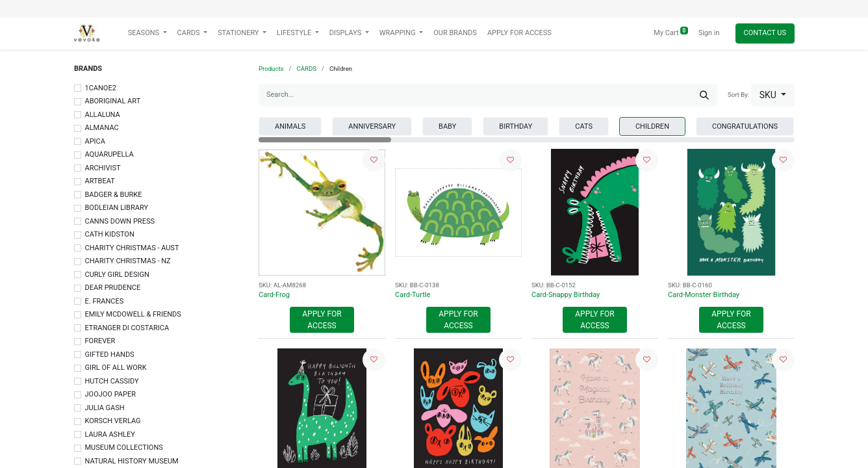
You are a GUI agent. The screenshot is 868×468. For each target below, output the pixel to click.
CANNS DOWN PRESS (120, 221)
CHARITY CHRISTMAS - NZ (128, 261)
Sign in (709, 33)
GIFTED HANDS (110, 355)
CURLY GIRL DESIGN (117, 275)
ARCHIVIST (103, 168)
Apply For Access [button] (322, 320)
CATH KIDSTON (110, 234)
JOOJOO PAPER (110, 394)
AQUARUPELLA (109, 154)
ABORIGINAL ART (113, 101)
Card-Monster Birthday (704, 295)
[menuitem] (455, 33)
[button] (773, 95)
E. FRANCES (105, 301)
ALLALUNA (103, 115)
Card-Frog (274, 295)
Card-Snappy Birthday (566, 295)
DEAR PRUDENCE (113, 288)
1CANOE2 (101, 88)
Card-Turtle (413, 295)
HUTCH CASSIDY (112, 381)
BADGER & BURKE (114, 195)
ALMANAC (102, 128)
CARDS (307, 69)
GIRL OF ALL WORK (116, 368)
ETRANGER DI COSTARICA (127, 328)
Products (271, 69)
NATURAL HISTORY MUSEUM (132, 461)
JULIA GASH (105, 408)
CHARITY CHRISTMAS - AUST (132, 248)
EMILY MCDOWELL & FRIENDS (133, 314)
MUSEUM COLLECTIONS (124, 448)
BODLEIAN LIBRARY (117, 208)
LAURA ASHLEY (110, 435)
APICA (95, 141)
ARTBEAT (100, 181)
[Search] (704, 95)
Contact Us (765, 33)
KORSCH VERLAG (113, 421)
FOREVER (100, 341)
